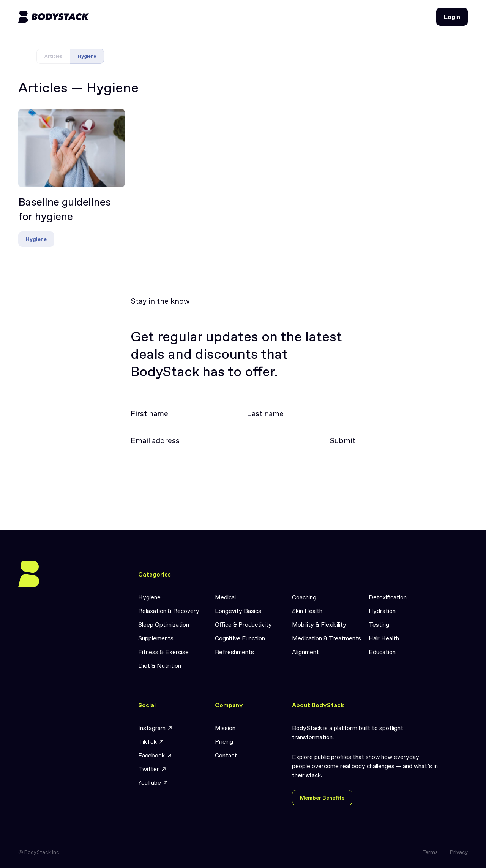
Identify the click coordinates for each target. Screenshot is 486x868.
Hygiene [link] (149, 597)
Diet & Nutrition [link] (160, 665)
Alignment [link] (305, 652)
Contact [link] (226, 755)
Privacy (459, 852)
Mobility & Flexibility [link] (319, 624)
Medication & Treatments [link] (327, 638)
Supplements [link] (156, 638)
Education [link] (382, 652)
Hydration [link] (382, 611)
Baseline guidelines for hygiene (65, 209)
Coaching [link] (304, 597)
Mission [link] (225, 728)
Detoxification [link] (388, 597)
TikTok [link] (151, 742)
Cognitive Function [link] (240, 638)
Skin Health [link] (307, 611)
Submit (342, 440)
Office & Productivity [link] (243, 624)
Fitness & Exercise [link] (163, 652)
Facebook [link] (155, 755)
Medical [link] (225, 597)
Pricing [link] (224, 741)
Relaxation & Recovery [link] (169, 611)
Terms (430, 852)
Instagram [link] (156, 728)
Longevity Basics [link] (238, 611)
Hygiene (36, 239)
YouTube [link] (153, 783)
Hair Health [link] (384, 638)
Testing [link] (379, 624)
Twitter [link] (152, 769)
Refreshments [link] (234, 652)
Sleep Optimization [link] (164, 624)
